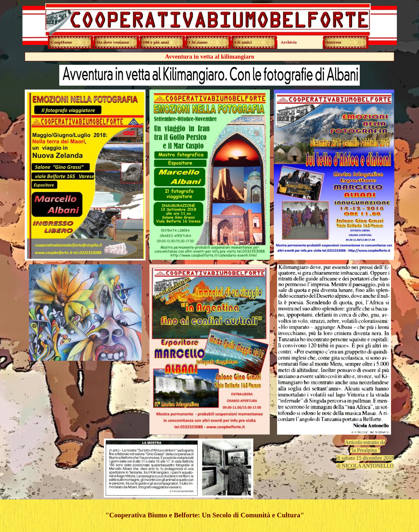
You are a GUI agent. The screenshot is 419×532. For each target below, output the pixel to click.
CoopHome (62, 42)
